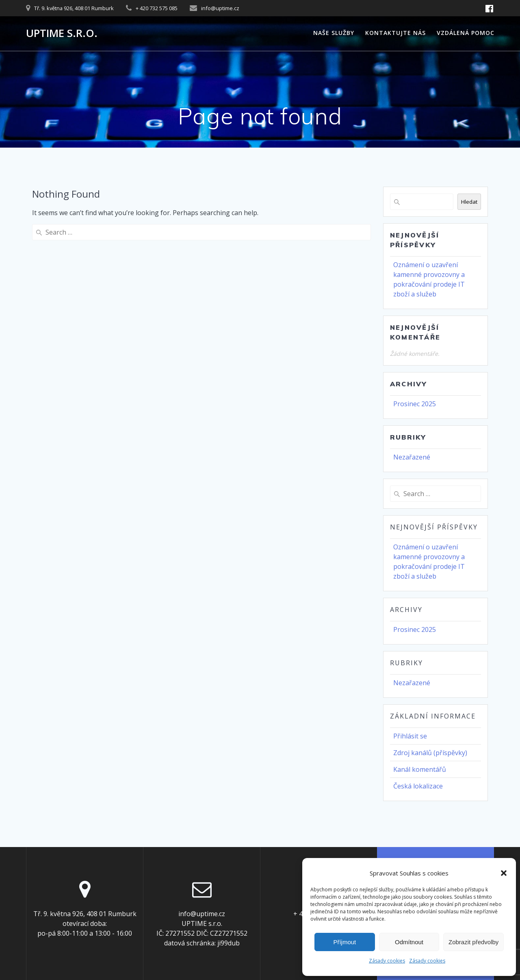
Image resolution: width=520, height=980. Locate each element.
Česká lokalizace (418, 786)
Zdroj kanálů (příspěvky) (430, 753)
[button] (504, 873)
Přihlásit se (410, 736)
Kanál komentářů (420, 769)
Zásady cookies (387, 961)
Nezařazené (412, 457)
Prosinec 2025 (415, 404)
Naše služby (334, 33)
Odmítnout (409, 942)
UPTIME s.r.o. (62, 33)
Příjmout (344, 942)
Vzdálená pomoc (466, 33)
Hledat (469, 202)
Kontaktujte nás (395, 33)
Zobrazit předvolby (473, 942)
